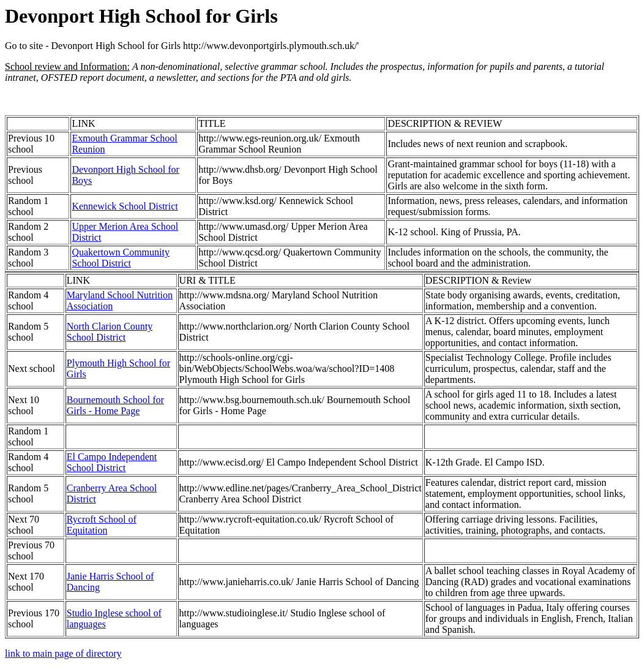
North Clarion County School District (110, 332)
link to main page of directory (63, 653)
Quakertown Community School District (121, 258)
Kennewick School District (125, 206)
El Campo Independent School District (112, 462)
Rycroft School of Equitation (102, 525)
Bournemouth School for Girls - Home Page (115, 405)
